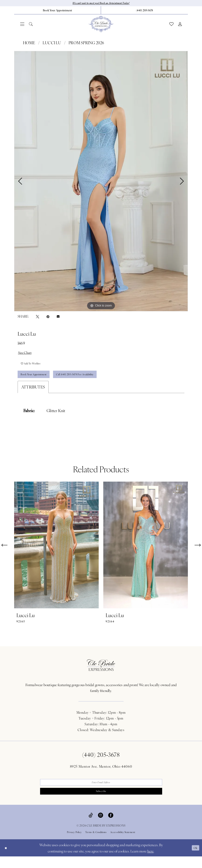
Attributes (33, 395)
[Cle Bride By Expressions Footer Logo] (101, 673)
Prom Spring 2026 (86, 44)
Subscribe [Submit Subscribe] (101, 802)
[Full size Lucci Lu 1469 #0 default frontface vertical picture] (101, 182)
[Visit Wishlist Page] (171, 25)
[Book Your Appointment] (57, 11)
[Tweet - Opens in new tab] (38, 317)
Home (29, 44)
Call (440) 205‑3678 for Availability (92, 382)
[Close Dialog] (7, 859)
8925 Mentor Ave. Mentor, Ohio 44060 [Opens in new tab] (101, 774)
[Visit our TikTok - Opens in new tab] (91, 826)
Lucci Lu (52, 44)
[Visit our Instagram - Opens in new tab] (101, 826)
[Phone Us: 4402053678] (144, 11)
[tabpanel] (101, 182)
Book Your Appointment (39, 382)
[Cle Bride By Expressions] (101, 25)
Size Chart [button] (27, 354)
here (150, 863)
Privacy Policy (74, 844)
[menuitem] (58, 11)
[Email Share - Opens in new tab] (58, 317)
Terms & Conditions (96, 844)
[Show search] (31, 25)
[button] (22, 25)
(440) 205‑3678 (101, 763)
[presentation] (56, 553)
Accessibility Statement (123, 844)
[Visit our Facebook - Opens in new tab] (111, 826)
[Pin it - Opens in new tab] (48, 317)
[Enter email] (101, 791)
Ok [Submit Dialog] (195, 859)
